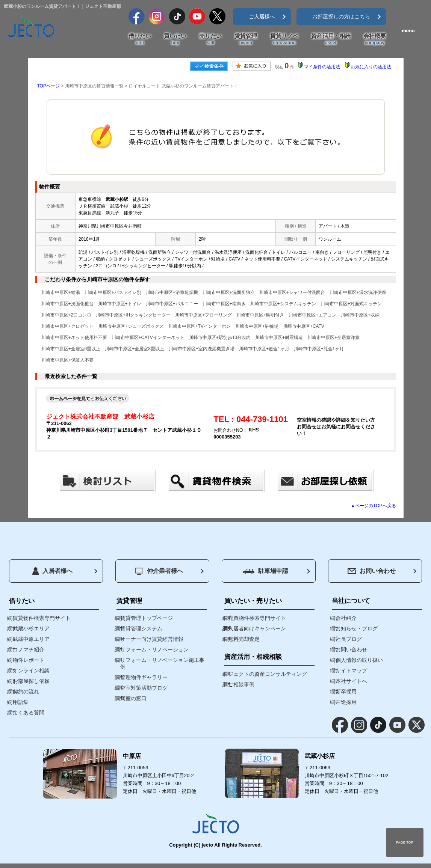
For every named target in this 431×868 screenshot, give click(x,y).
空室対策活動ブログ (144, 688)
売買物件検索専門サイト (257, 618)
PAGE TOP (405, 842)
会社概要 (375, 39)
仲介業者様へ (159, 571)
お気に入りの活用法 (371, 67)
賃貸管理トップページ (147, 618)
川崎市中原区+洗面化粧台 (67, 304)
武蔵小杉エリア (31, 628)
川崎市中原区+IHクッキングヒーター (133, 315)
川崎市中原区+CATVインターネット (148, 338)
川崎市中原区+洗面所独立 (229, 292)
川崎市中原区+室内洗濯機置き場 (202, 349)
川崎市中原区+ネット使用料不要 (74, 338)
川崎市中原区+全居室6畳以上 (71, 349)
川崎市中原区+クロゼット (67, 326)
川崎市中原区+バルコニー (172, 304)
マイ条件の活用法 (322, 67)
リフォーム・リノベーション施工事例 (162, 663)
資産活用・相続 (331, 39)
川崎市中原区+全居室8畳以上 (135, 349)
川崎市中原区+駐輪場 (257, 326)
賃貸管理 (246, 39)
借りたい (140, 39)
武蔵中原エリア (31, 639)
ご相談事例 (241, 684)
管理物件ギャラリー (144, 677)
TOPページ (48, 86)
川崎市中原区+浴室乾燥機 (172, 292)
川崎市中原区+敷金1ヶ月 (264, 349)
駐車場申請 (265, 571)
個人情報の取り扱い (359, 660)
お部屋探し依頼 (31, 681)
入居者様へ (52, 571)
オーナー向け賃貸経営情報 (152, 639)
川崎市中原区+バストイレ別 (113, 292)
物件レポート (29, 660)
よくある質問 (29, 713)
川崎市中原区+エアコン (312, 315)
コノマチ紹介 (29, 649)
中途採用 (346, 702)
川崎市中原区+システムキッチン (283, 304)
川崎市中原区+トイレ (120, 304)
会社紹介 (346, 618)
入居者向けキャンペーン (257, 628)
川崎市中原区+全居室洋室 (333, 338)
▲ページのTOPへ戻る (373, 506)
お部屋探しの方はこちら (341, 17)
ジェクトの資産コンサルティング (268, 674)
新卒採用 (346, 692)
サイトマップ (351, 671)
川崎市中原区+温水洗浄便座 (358, 292)
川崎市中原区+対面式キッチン (351, 304)
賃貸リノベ (284, 39)
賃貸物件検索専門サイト (42, 618)
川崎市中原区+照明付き (260, 315)
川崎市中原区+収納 (360, 315)
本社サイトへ (351, 681)
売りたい (210, 39)
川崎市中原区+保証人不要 (67, 360)
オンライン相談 (31, 671)
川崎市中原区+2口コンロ (67, 315)
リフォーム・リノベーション (154, 649)
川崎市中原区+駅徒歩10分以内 (220, 338)
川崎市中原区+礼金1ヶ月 (319, 349)
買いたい (175, 39)
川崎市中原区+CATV (304, 326)
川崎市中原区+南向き (224, 304)
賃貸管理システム (141, 628)
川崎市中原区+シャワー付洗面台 (292, 292)
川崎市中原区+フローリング (203, 315)
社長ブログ (349, 639)
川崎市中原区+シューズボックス (131, 326)
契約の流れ (26, 692)
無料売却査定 (244, 639)
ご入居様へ (262, 17)
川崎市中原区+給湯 (61, 292)
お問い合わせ (372, 571)
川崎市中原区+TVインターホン (200, 326)
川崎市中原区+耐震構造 (279, 338)
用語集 (21, 702)
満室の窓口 (133, 698)
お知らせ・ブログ (357, 628)
